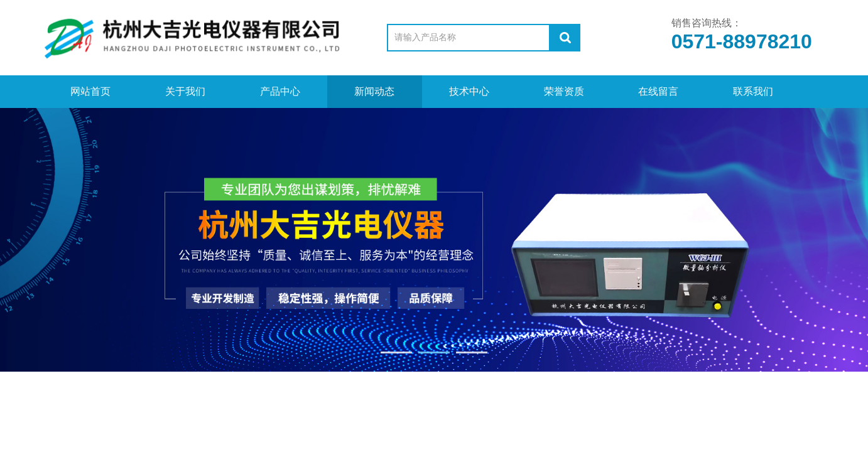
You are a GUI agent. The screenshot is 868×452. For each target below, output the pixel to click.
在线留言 (658, 91)
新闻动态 (374, 91)
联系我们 (753, 91)
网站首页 (90, 91)
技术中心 (469, 91)
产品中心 (280, 91)
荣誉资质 (564, 91)
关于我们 (185, 91)
